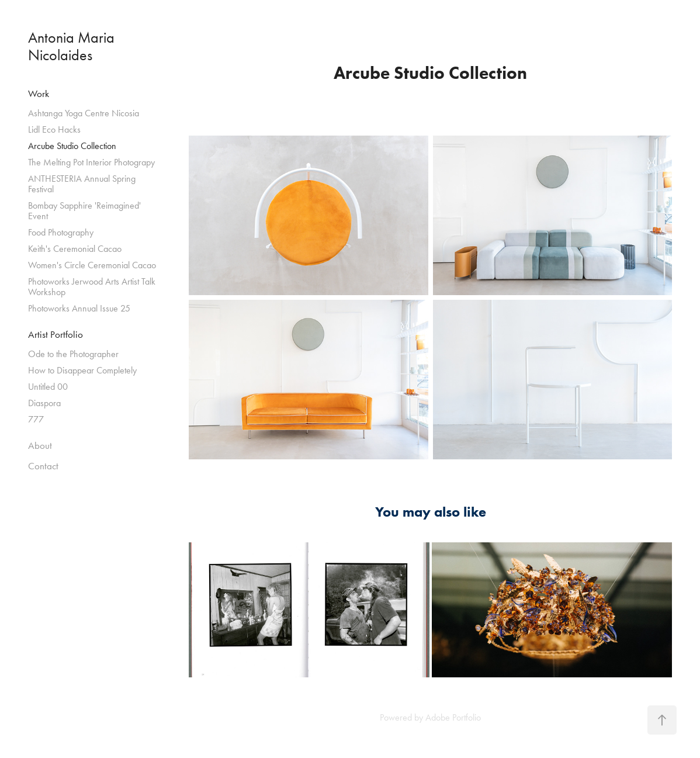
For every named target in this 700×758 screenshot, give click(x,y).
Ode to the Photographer (73, 354)
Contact (43, 466)
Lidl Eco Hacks (54, 129)
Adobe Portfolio (453, 717)
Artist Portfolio (56, 334)
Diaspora (44, 403)
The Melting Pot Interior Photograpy (91, 162)
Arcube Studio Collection (72, 146)
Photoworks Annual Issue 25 (79, 308)
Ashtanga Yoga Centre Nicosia (84, 113)
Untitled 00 (48, 387)
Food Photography (61, 232)
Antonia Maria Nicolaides (73, 46)
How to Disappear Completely (82, 370)
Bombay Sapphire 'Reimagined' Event (84, 211)
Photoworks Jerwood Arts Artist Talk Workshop (92, 287)
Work (39, 94)
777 (36, 419)
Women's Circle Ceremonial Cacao (92, 265)
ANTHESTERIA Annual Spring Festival (82, 184)
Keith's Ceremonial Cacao (75, 249)
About (40, 445)
